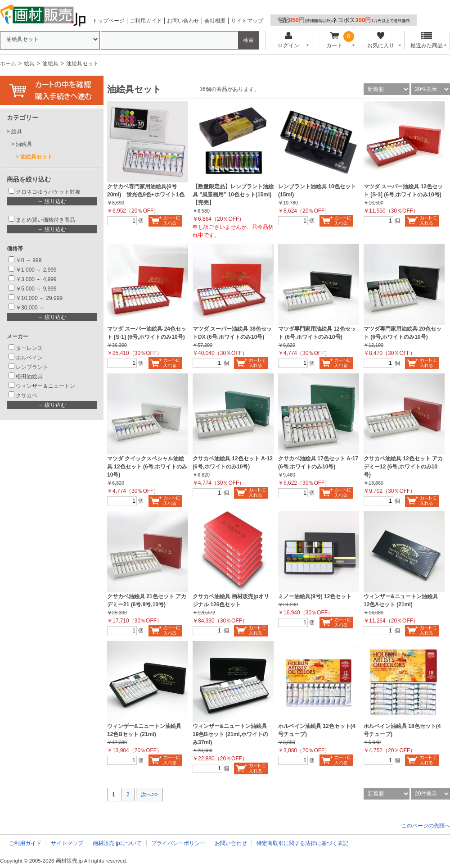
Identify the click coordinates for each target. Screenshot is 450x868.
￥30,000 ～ (31, 308)
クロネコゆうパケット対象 (48, 192)
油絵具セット (36, 157)
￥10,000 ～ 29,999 (39, 298)
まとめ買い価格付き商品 (45, 220)
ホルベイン (29, 358)
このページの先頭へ (426, 826)
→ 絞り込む (52, 201)
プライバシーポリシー (178, 843)
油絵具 (50, 64)
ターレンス (29, 348)
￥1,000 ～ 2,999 (36, 270)
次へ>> (149, 795)
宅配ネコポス (344, 20)
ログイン (288, 40)
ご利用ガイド (146, 21)
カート (335, 40)
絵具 (29, 64)
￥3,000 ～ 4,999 (36, 279)
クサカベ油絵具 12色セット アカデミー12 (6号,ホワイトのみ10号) (403, 467)
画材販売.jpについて (117, 843)
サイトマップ (247, 21)
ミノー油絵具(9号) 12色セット (315, 596)
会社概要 (215, 21)
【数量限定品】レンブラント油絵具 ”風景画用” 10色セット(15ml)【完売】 (233, 195)
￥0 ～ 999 (29, 260)
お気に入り (380, 40)
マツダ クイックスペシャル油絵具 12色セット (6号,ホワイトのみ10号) (147, 467)
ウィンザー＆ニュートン (45, 386)
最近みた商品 (427, 40)
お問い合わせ (183, 21)
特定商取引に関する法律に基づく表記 (302, 843)
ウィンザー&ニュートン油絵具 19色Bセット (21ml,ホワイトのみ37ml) (230, 734)
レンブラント (32, 367)
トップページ (108, 21)
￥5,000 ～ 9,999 (36, 289)
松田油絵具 (29, 377)
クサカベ (27, 395)
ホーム (8, 64)
